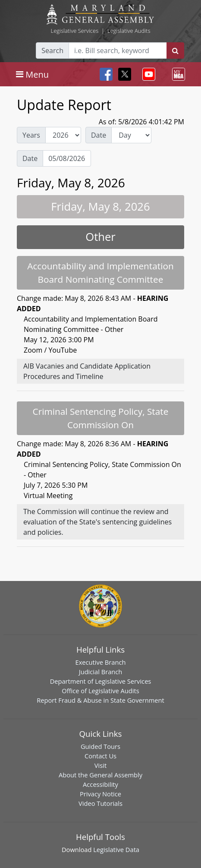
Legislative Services (74, 31)
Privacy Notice (100, 794)
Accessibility (100, 784)
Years (31, 135)
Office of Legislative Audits (100, 691)
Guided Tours (100, 746)
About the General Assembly (100, 775)
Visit (100, 765)
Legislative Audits (129, 31)
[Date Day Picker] (67, 158)
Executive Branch (101, 662)
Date (99, 135)
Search (52, 51)
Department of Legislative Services (101, 681)
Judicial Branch (101, 672)
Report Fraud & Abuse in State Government (100, 700)
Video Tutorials (100, 803)
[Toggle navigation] (32, 74)
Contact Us (100, 756)
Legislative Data (116, 849)
